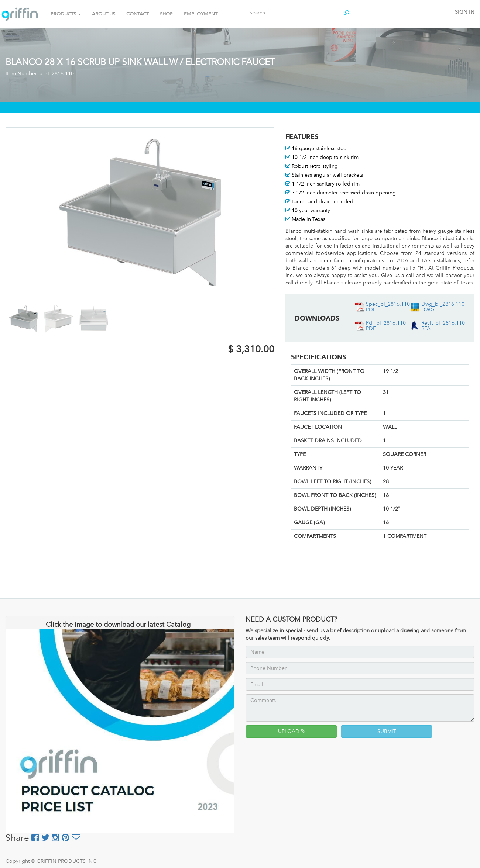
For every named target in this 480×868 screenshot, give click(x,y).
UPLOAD (292, 731)
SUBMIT (387, 731)
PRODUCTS (66, 14)
